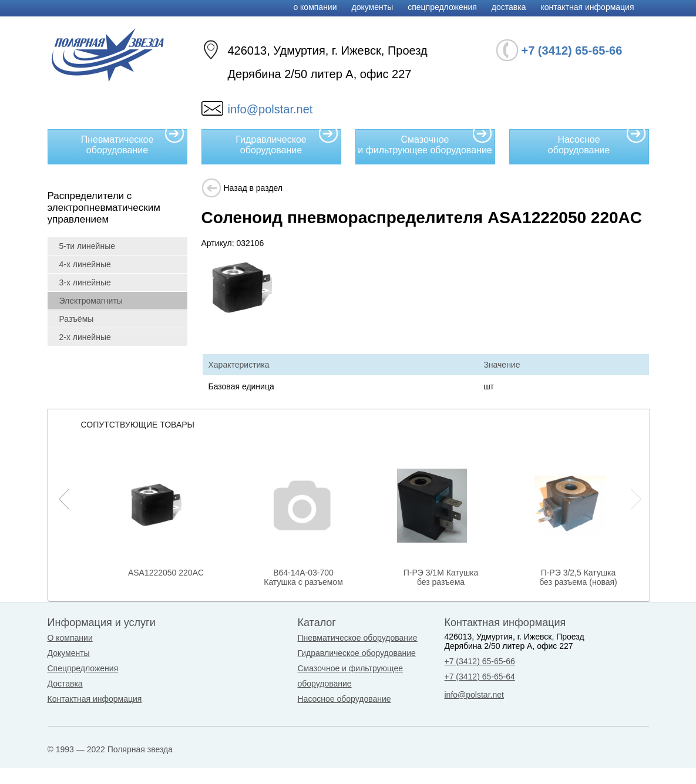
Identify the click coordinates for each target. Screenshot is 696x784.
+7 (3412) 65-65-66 (480, 661)
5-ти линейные (87, 246)
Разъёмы (77, 319)
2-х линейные (85, 337)
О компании (315, 7)
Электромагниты (91, 301)
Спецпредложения (442, 7)
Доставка (509, 7)
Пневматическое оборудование (133, 142)
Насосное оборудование (597, 142)
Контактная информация (588, 7)
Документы (373, 7)
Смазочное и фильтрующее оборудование (425, 142)
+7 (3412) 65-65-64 (480, 677)
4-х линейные (85, 264)
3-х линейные (85, 282)
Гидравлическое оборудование (287, 142)
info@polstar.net (270, 109)
